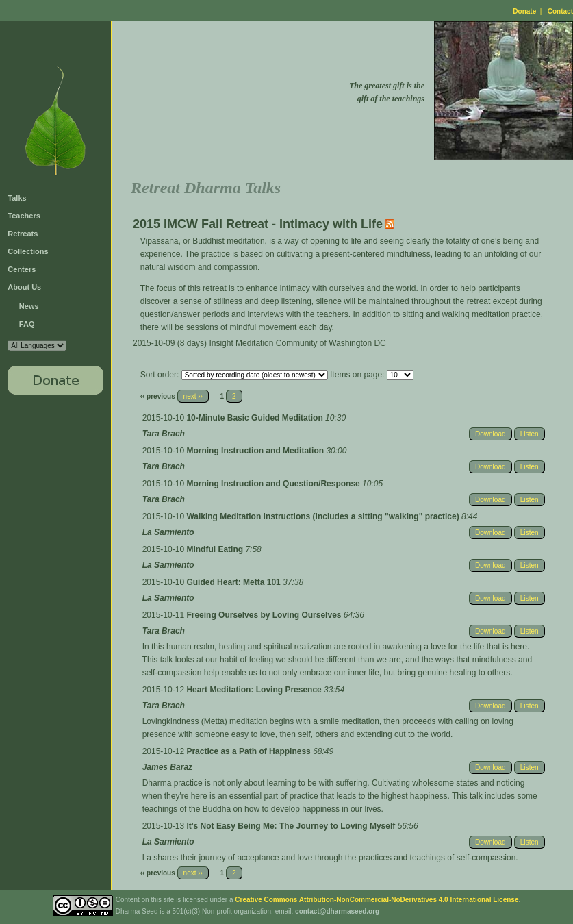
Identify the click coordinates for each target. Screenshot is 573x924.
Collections (28, 251)
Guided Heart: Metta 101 (234, 582)
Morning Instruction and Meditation (256, 451)
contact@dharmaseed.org (337, 911)
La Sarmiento (168, 532)
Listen (530, 434)
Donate (524, 11)
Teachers (24, 216)
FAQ (27, 324)
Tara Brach (164, 434)
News (29, 306)
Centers (22, 269)
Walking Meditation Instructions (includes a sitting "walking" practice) (324, 516)
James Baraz (167, 767)
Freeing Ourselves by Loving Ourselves (265, 615)
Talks (17, 198)
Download (490, 434)
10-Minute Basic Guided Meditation (256, 418)
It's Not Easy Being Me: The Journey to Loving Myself (292, 826)
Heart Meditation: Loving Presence (255, 690)
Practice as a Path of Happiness (250, 751)
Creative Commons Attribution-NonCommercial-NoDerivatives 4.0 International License (377, 900)
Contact (560, 11)
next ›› (193, 396)
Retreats (23, 234)
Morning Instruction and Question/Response (274, 484)
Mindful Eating (216, 549)
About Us (24, 287)
